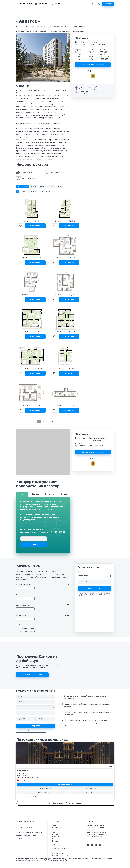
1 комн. (42, 186)
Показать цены (92, 793)
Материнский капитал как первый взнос (34, 625)
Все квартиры (23, 186)
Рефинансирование (59, 851)
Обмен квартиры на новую (96, 832)
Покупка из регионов (94, 837)
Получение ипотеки (94, 830)
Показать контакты (44, 793)
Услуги (54, 832)
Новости (55, 841)
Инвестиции (56, 837)
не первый (34, 191)
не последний (46, 191)
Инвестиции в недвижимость (97, 834)
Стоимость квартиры (24, 584)
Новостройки (30, 14)
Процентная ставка (23, 605)
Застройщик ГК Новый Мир (28, 797)
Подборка (108, 4)
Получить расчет (95, 588)
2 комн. (51, 186)
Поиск (94, 4)
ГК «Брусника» (93, 71)
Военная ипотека (58, 853)
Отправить (34, 544)
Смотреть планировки (65, 784)
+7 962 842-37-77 (86, 4)
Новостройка (56, 828)
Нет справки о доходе (27, 631)
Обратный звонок (25, 828)
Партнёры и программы (32, 675)
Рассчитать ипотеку (44, 789)
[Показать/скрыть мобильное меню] (17, 4)
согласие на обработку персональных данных (31, 732)
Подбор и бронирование (95, 826)
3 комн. (60, 186)
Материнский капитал (59, 849)
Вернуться (66, 803)
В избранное (21, 226)
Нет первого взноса (26, 628)
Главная (20, 14)
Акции (22, 494)
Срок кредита (21, 615)
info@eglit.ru (21, 838)
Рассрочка (50, 494)
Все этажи (23, 191)
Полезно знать (57, 839)
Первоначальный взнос (25, 595)
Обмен (64, 494)
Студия (34, 186)
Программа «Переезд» (60, 855)
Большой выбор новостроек (97, 828)
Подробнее (35, 226)
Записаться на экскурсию (93, 65)
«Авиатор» (39, 14)
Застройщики (56, 830)
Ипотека (35, 494)
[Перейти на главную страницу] (27, 4)
